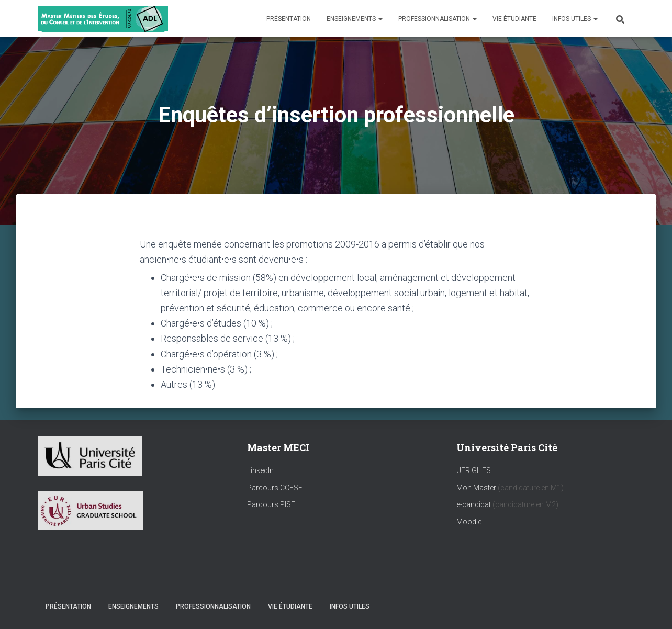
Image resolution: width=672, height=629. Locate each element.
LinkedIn (260, 470)
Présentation (289, 19)
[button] (380, 19)
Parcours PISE (271, 504)
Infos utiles (575, 19)
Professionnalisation (438, 19)
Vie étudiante (514, 19)
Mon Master (476, 488)
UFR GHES (474, 470)
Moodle (469, 522)
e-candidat (474, 504)
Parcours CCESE (275, 488)
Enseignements (355, 19)
